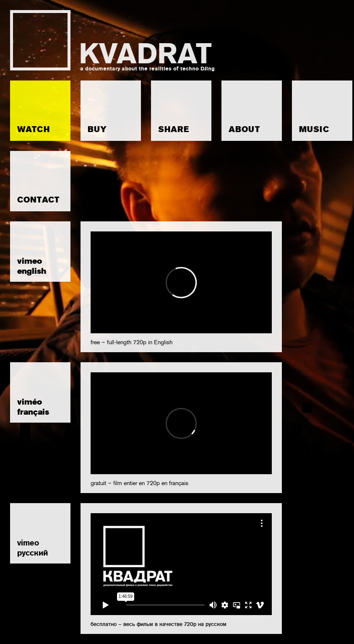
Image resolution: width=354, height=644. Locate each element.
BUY (97, 129)
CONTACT (38, 200)
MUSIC (314, 129)
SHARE (174, 129)
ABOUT (244, 129)
